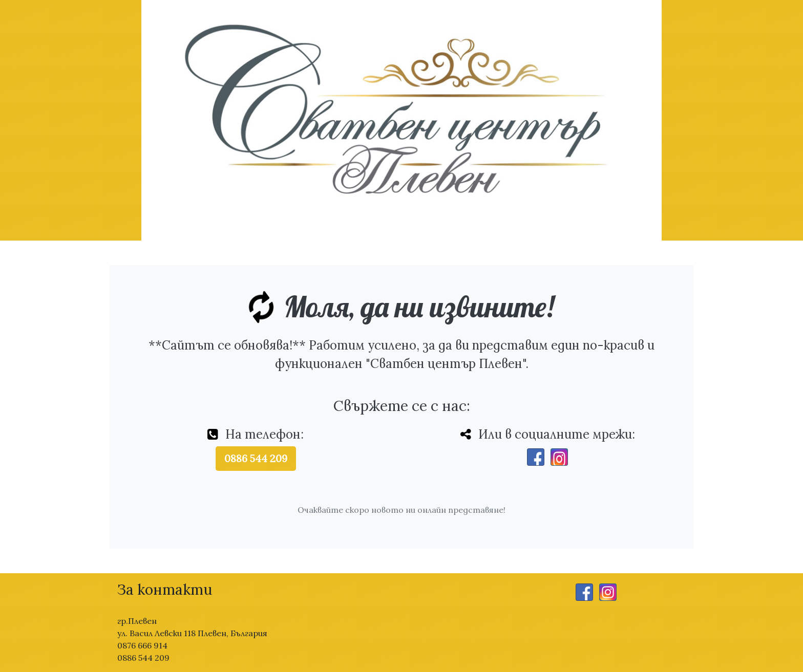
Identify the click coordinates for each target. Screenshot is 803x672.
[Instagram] (559, 457)
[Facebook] (536, 457)
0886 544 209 (256, 458)
